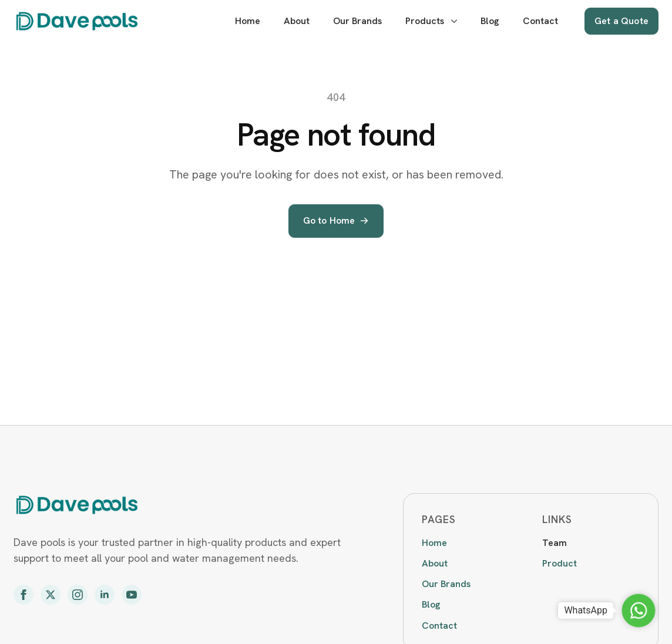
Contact (540, 21)
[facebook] (23, 595)
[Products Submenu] (454, 21)
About (297, 21)
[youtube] (132, 595)
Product (560, 563)
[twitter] (51, 595)
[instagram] (78, 595)
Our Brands (357, 21)
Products (425, 21)
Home (248, 21)
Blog (490, 21)
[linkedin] (105, 595)
